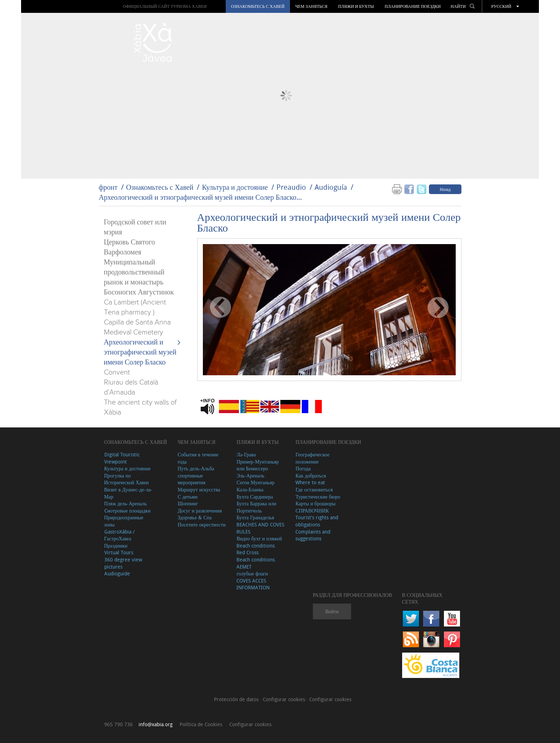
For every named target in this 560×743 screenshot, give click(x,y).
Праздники (116, 546)
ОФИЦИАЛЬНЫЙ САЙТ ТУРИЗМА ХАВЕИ (165, 6)
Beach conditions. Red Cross (256, 549)
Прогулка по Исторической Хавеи (127, 479)
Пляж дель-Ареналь (126, 503)
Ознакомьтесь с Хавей (258, 6)
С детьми (187, 497)
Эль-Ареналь (250, 475)
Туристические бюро (318, 497)
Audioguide (117, 573)
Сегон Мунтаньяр (255, 482)
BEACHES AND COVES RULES (260, 528)
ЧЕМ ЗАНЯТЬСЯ (311, 6)
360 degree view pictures (123, 563)
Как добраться (311, 475)
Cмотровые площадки (127, 511)
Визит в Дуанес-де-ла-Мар (128, 493)
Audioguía (331, 187)
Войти (332, 611)
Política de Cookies (201, 724)
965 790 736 (119, 724)
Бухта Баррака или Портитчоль (256, 507)
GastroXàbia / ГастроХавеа (119, 535)
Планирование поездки (413, 6)
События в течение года (198, 458)
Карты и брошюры (315, 503)
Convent (117, 372)
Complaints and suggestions (313, 535)
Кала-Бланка (250, 489)
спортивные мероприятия (191, 479)
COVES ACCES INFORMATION (253, 584)
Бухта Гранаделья (255, 517)
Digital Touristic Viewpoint (122, 458)
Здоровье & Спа (194, 517)
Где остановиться (314, 489)
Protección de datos (237, 699)
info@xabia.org (156, 724)
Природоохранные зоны (124, 521)
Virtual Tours (119, 552)
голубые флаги (252, 573)
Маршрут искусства (199, 489)
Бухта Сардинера (255, 497)
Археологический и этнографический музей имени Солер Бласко (140, 352)
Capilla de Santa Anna (137, 322)
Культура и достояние (235, 187)
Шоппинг (188, 503)
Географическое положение (312, 458)
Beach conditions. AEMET (256, 563)
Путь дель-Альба (196, 468)
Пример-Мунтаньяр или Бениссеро (257, 465)
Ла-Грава (246, 454)
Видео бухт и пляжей (259, 538)
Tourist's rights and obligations (317, 521)
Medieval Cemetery (134, 332)
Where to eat (310, 482)
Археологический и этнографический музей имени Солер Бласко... (200, 197)
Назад (445, 189)
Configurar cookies (285, 699)
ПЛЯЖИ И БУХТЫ (356, 6)
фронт (108, 187)
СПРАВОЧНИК (312, 511)
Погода (303, 468)
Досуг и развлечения (200, 511)
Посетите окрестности (201, 524)
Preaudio (291, 187)
